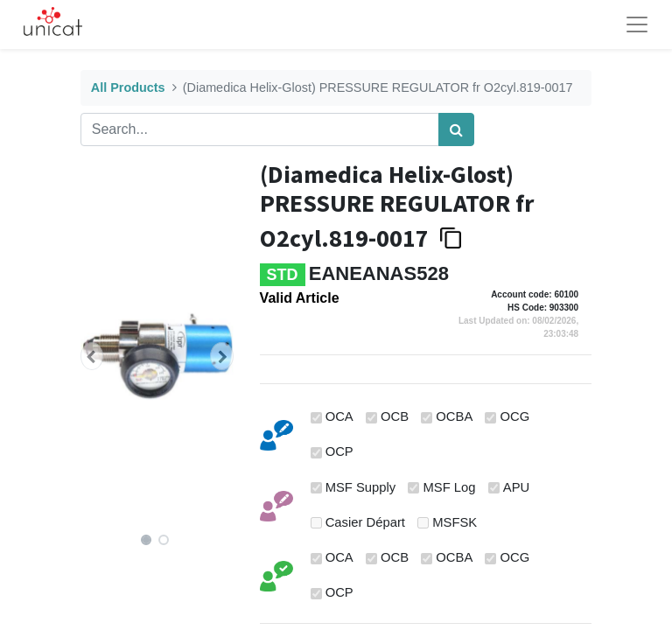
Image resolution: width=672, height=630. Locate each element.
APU (516, 487)
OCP (339, 451)
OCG (515, 416)
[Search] (456, 129)
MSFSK (455, 522)
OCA (339, 416)
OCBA (454, 416)
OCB (395, 416)
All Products (128, 87)
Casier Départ (365, 522)
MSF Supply (361, 487)
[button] (92, 356)
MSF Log (450, 487)
